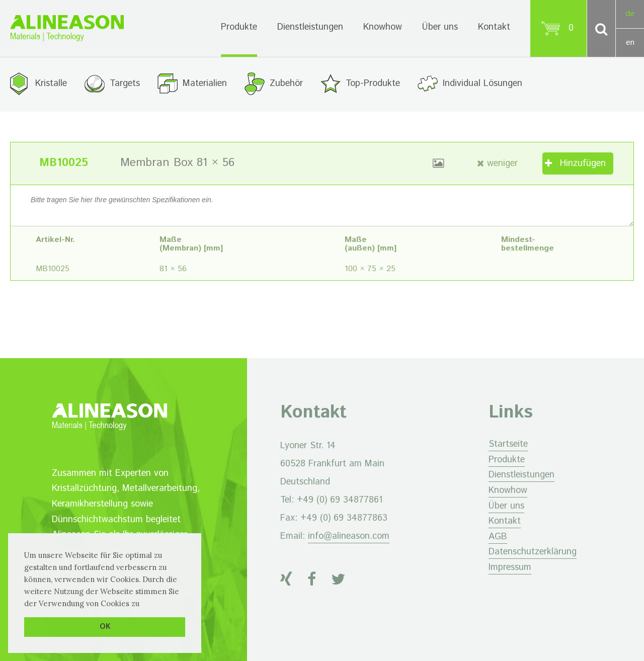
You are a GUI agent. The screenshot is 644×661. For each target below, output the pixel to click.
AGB (498, 537)
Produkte (239, 27)
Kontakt (494, 27)
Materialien (205, 84)
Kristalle (51, 84)
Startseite (508, 444)
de (630, 14)
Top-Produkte (373, 84)
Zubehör (286, 84)
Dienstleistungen (310, 27)
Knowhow (383, 27)
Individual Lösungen (482, 84)
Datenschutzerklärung (533, 552)
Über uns (440, 27)
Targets (125, 84)
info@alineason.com (349, 536)
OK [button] (105, 627)
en (630, 43)
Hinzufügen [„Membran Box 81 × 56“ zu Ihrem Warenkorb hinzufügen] (583, 163)
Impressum (510, 567)
